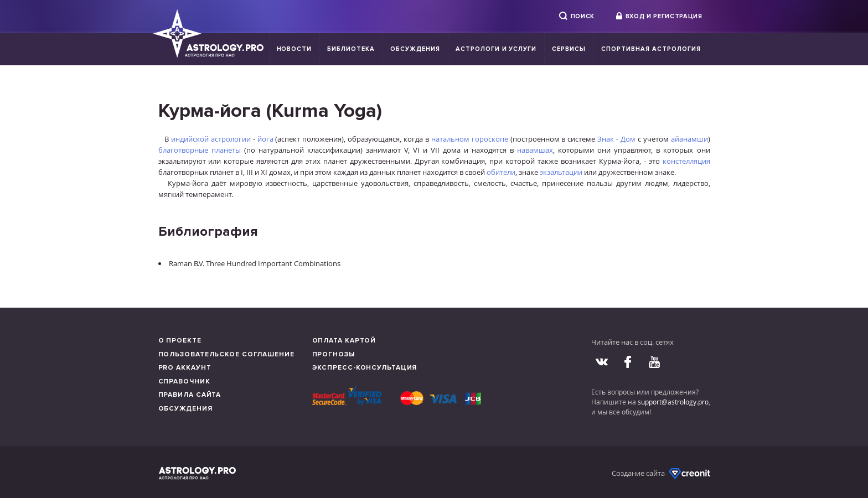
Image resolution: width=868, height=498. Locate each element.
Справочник (184, 382)
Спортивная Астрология (651, 49)
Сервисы (569, 49)
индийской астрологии (211, 139)
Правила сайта (190, 395)
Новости (294, 49)
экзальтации (561, 172)
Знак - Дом (616, 139)
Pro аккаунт (185, 368)
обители (501, 172)
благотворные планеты (200, 150)
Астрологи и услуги (496, 49)
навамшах (535, 150)
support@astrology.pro (673, 402)
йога (265, 139)
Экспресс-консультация (365, 368)
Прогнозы (334, 354)
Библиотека (351, 49)
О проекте (180, 341)
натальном (450, 139)
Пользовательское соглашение (226, 354)
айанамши (689, 139)
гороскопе (490, 139)
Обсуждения (415, 49)
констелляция (686, 161)
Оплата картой (344, 341)
